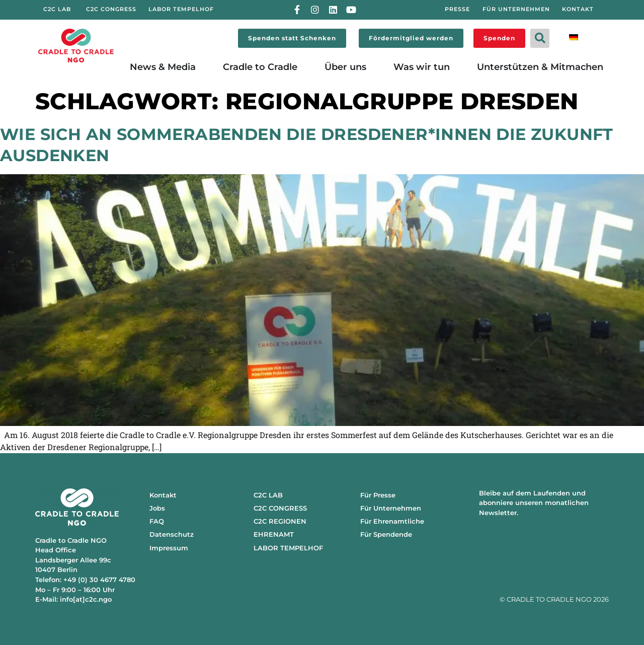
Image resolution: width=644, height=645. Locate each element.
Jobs (157, 508)
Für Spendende (386, 534)
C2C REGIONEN (280, 521)
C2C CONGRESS (280, 508)
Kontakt (163, 495)
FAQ (157, 521)
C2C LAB (268, 495)
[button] (540, 38)
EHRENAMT (274, 534)
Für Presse (378, 495)
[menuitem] (574, 37)
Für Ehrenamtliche (392, 521)
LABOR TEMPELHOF (288, 548)
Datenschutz (172, 534)
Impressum (169, 548)
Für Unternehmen (391, 508)
